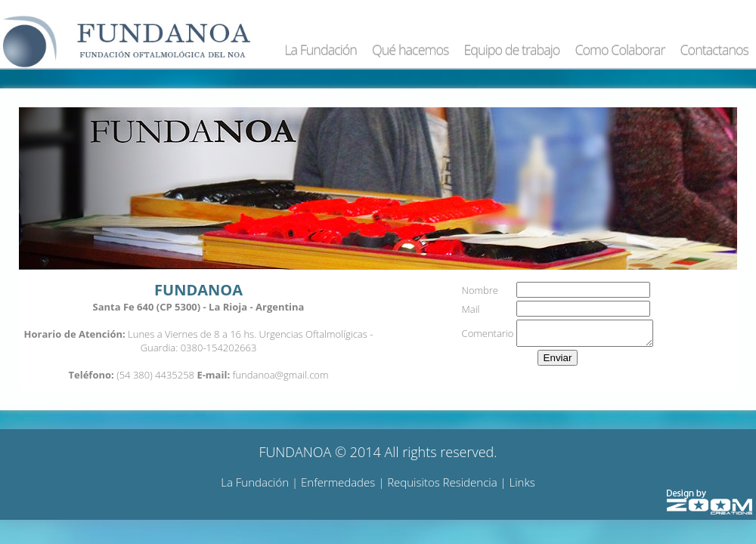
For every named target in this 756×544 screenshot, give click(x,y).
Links (522, 482)
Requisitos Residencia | (448, 482)
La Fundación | (261, 482)
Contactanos (714, 50)
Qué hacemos (410, 50)
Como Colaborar (620, 50)
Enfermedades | (344, 482)
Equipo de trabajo (511, 50)
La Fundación (321, 50)
